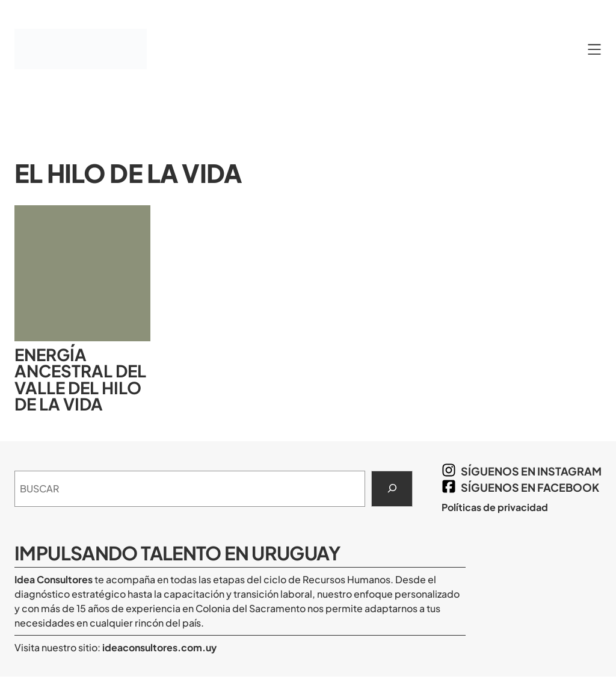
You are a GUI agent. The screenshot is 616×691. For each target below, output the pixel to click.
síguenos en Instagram (531, 471)
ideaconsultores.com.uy (159, 647)
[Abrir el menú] (594, 49)
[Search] (392, 489)
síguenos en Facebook (530, 487)
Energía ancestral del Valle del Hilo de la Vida (80, 379)
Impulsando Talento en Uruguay (177, 553)
